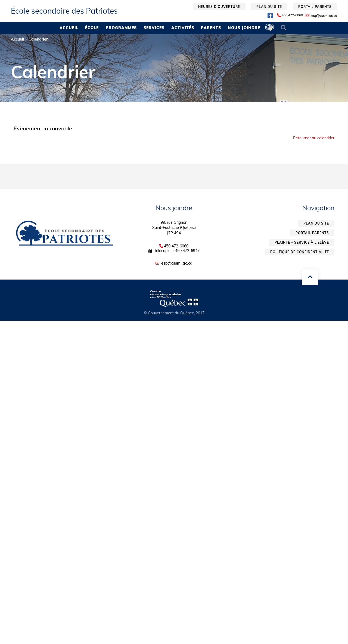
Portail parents (315, 7)
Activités (183, 28)
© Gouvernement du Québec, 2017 (174, 313)
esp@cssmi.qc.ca (324, 16)
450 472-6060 (292, 15)
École (92, 28)
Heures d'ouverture (219, 7)
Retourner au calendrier (314, 138)
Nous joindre (244, 28)
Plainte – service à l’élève (302, 242)
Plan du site (269, 7)
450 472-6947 (187, 251)
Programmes (121, 28)
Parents (211, 28)
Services (154, 28)
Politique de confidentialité (300, 252)
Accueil (69, 28)
